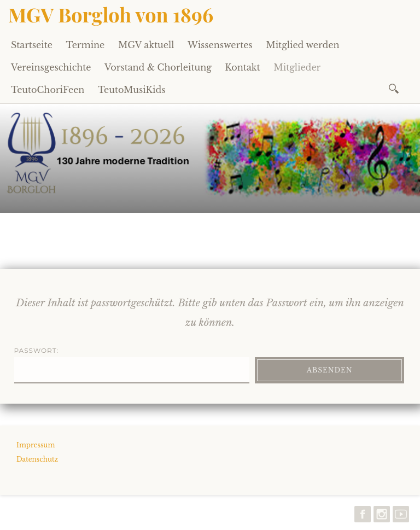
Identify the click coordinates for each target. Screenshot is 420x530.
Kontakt (242, 67)
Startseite (32, 45)
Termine (86, 45)
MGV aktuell (146, 45)
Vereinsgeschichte (51, 67)
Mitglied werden (302, 45)
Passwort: (132, 365)
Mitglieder (297, 67)
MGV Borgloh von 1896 (111, 14)
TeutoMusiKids (132, 90)
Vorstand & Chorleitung (158, 67)
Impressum (36, 445)
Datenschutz (37, 459)
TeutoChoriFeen (48, 90)
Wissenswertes (220, 45)
